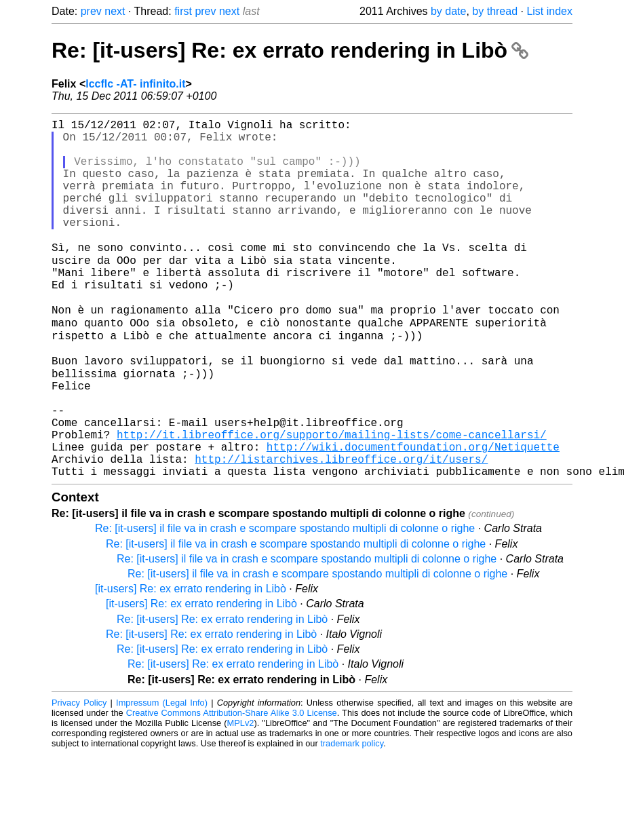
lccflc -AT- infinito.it (135, 84)
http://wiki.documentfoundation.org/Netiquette (413, 515)
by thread (495, 11)
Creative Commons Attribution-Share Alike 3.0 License (232, 787)
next (115, 11)
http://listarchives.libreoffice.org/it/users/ (341, 530)
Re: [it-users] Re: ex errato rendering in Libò (290, 50)
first (183, 11)
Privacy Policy (79, 777)
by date (448, 11)
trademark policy (352, 817)
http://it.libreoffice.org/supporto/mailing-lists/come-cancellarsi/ (332, 500)
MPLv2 (241, 797)
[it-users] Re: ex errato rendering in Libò (191, 663)
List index (549, 11)
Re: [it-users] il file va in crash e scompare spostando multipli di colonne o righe (285, 602)
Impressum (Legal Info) (162, 777)
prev (91, 11)
